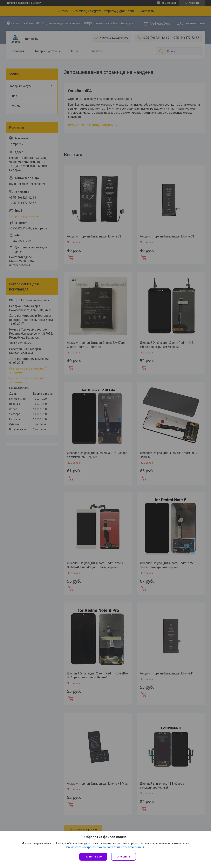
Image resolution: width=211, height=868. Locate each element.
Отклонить (124, 857)
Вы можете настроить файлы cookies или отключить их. (104, 847)
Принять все (93, 857)
